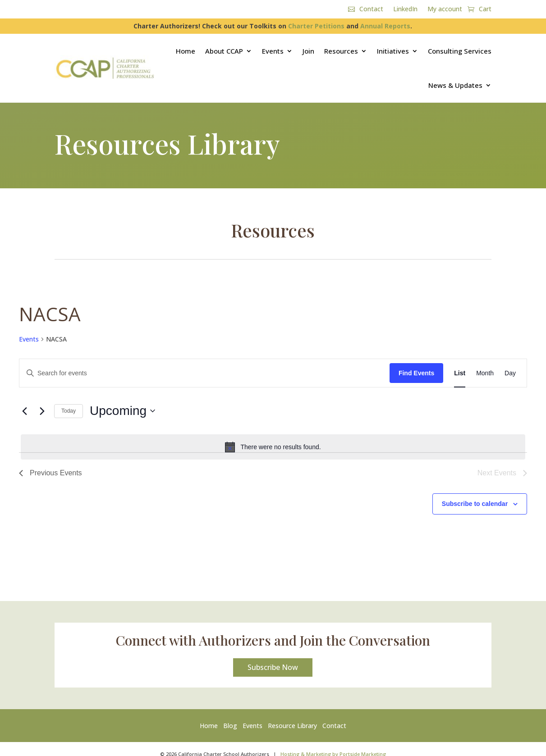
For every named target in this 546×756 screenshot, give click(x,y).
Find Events (416, 373)
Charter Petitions (316, 26)
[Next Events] (42, 411)
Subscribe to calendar (475, 504)
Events (273, 51)
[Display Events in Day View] (510, 373)
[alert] (273, 447)
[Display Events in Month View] (485, 373)
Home (186, 51)
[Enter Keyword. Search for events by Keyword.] (204, 373)
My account (445, 9)
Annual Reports (385, 26)
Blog (230, 726)
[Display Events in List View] (460, 373)
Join (308, 51)
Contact (371, 9)
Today (69, 411)
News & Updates (455, 85)
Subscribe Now (273, 667)
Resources (341, 51)
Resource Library (292, 726)
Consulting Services (460, 51)
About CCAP (224, 51)
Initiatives (393, 51)
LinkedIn (405, 9)
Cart (485, 9)
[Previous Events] (24, 411)
